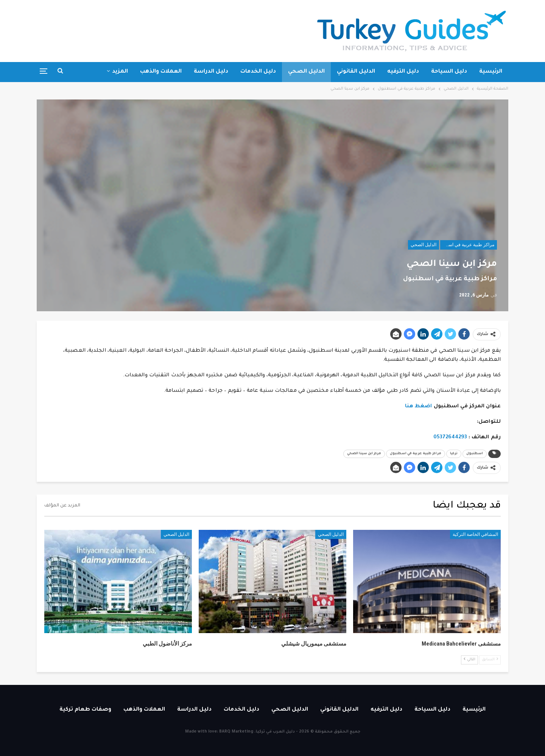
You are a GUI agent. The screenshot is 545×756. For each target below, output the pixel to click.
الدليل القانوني (356, 72)
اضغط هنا (419, 406)
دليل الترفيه (403, 72)
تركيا (454, 454)
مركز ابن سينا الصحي (364, 454)
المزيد (120, 72)
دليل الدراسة (211, 72)
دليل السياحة (449, 72)
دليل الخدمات (258, 72)
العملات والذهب (161, 72)
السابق (490, 659)
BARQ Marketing (236, 732)
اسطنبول (475, 454)
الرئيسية (491, 72)
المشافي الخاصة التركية (475, 534)
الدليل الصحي (306, 72)
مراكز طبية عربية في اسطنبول (467, 245)
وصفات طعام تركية (85, 710)
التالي (469, 659)
